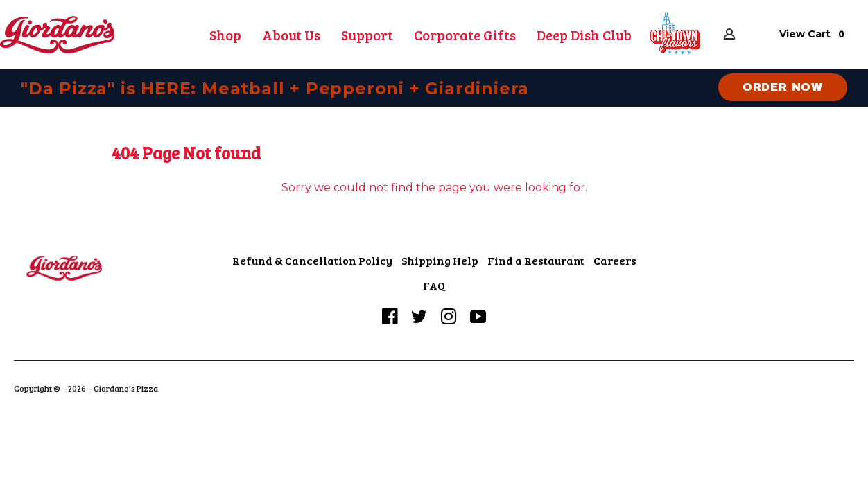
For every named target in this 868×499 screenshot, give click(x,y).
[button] (676, 34)
